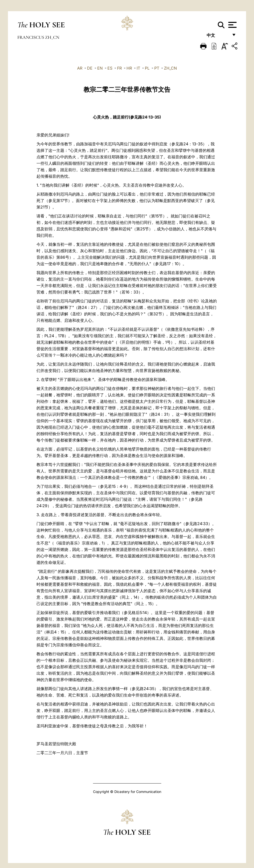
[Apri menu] (232, 25)
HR (129, 68)
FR (119, 68)
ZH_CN (170, 68)
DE (90, 68)
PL (147, 68)
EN (100, 68)
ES (110, 68)
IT (138, 68)
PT (157, 68)
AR (80, 68)
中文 (218, 37)
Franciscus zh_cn (38, 37)
